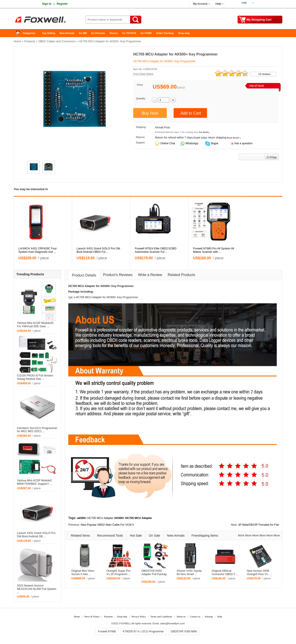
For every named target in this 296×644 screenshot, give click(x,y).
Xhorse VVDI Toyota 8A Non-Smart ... (189, 573)
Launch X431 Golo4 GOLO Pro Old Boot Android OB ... (36, 535)
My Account (200, 4)
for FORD (146, 33)
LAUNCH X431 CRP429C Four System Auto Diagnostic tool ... (38, 250)
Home (19, 33)
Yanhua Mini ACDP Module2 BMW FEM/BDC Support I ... (35, 482)
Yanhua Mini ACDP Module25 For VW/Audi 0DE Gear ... (35, 325)
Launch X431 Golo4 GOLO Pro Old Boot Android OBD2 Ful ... (98, 250)
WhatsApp (192, 143)
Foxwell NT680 (107, 631)
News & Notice (92, 616)
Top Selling (49, 33)
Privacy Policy (139, 616)
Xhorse (114, 33)
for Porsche (98, 33)
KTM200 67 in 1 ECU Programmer (143, 631)
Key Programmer (122, 286)
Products (30, 41)
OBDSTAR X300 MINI (184, 631)
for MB (83, 33)
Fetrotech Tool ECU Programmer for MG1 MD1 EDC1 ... (37, 430)
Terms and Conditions (161, 616)
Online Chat (168, 143)
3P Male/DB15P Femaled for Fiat (258, 525)
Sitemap (209, 616)
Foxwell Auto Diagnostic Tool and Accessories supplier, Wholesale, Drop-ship (49, 20)
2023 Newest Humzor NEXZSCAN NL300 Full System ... (37, 589)
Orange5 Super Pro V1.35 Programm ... (118, 573)
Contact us (195, 616)
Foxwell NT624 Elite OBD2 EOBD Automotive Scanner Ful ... (156, 250)
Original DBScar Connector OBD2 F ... (225, 573)
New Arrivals (67, 33)
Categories (29, 33)
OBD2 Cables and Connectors (57, 41)
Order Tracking (165, 33)
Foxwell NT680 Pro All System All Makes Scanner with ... (213, 250)
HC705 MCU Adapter (100, 518)
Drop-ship (184, 33)
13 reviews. (265, 74)
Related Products (181, 275)
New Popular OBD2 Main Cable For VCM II (107, 525)
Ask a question (243, 143)
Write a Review (150, 275)
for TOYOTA (129, 33)
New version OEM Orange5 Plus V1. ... (259, 573)
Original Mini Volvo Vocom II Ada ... (83, 573)
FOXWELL (125, 623)
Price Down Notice (143, 74)
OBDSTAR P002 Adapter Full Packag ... (154, 574)
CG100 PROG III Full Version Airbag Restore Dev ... (35, 377)
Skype (214, 143)
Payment (108, 616)
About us (181, 616)
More (241, 536)
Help (218, 4)
